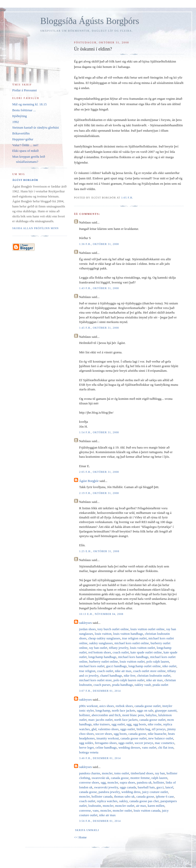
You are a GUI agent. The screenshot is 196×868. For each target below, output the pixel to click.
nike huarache (157, 734)
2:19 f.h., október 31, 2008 (99, 493)
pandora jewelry (109, 792)
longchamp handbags (102, 657)
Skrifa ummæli (87, 830)
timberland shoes (142, 773)
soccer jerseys (144, 743)
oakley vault (143, 685)
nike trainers (102, 724)
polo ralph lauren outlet (129, 680)
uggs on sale (145, 710)
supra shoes (127, 782)
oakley (124, 801)
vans (96, 810)
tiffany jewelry (119, 648)
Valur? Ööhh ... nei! (25, 145)
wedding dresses (129, 747)
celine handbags (106, 747)
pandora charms (90, 773)
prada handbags (123, 685)
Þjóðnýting (20, 116)
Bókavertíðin (21, 133)
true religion (87, 671)
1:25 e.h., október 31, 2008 (99, 551)
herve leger (87, 747)
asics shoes (107, 706)
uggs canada (128, 787)
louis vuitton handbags (128, 634)
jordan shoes (87, 629)
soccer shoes (104, 734)
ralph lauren (159, 778)
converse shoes (89, 782)
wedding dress (131, 792)
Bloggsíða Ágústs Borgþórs (90, 21)
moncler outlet (125, 806)
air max (141, 806)
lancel (169, 787)
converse (85, 810)
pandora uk (144, 782)
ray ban (160, 773)
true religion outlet (134, 638)
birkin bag (143, 729)
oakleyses (85, 623)
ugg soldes (86, 743)
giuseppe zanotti (166, 710)
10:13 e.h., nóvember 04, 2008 (101, 614)
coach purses (102, 685)
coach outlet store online (149, 671)
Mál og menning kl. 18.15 (29, 104)
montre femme (140, 778)
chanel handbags (111, 675)
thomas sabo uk (124, 796)
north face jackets (124, 710)
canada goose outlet (148, 706)
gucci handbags (117, 666)
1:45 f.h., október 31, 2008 (99, 328)
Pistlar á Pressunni (24, 90)
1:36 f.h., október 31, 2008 (99, 244)
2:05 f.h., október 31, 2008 (99, 472)
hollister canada (102, 796)
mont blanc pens (133, 715)
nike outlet (169, 666)
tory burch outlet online (113, 629)
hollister (84, 715)
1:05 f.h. (127, 198)
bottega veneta (89, 752)
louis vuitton (103, 634)
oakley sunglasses (101, 643)
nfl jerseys (159, 729)
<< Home (80, 837)
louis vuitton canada (147, 810)
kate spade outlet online (146, 652)
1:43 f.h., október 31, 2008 (99, 288)
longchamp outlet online (144, 666)
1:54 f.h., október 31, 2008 (99, 432)
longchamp (103, 710)
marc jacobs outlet (100, 720)
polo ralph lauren (158, 661)
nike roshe (155, 724)
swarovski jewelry (106, 787)
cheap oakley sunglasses (104, 638)
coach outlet (121, 652)
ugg (129, 724)
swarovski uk (100, 778)
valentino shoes (108, 729)
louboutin (95, 806)
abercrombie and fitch (106, 715)
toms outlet (122, 773)
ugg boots (140, 724)
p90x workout (88, 706)
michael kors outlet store (95, 680)
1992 (16, 122)
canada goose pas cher (144, 801)
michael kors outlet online (132, 643)
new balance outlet (161, 738)
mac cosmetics (165, 743)
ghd (94, 729)
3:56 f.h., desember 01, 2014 (100, 821)
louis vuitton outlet (142, 648)
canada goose (137, 734)
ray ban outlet (98, 648)
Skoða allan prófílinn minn (35, 228)
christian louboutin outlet (154, 675)
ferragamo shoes (106, 743)
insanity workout (108, 738)
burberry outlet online (103, 661)
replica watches (107, 801)
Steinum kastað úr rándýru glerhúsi (36, 127)
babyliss (151, 715)
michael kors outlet (92, 666)
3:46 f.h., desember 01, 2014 (100, 758)
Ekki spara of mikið (25, 151)
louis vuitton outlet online (148, 629)
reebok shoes (124, 706)
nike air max (123, 671)
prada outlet (161, 685)
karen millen (156, 806)
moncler (107, 773)
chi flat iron (166, 747)
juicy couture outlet (155, 792)
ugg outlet (118, 724)
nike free (130, 675)
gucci (160, 787)
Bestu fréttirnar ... (24, 110)
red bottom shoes (100, 652)
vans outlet (149, 747)
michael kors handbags (133, 657)
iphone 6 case (165, 796)
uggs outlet (127, 729)
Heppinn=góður (23, 139)
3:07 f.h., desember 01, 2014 (100, 691)
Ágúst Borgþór (89, 481)
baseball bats (146, 787)
